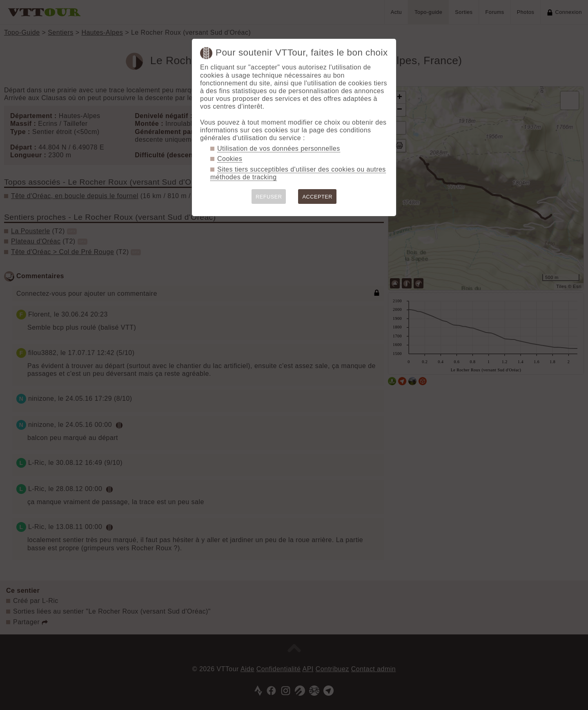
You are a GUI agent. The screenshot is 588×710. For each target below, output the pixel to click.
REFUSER (269, 197)
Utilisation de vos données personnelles (279, 148)
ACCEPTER (317, 197)
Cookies (230, 159)
